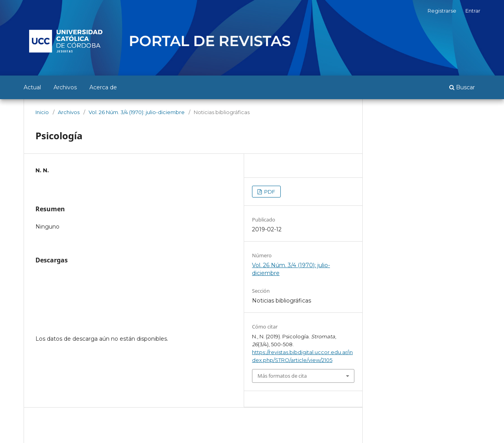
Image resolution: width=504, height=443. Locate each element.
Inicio (42, 112)
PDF (269, 192)
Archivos (65, 87)
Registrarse (442, 11)
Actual (32, 87)
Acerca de (103, 87)
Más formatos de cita (282, 376)
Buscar (462, 87)
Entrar (473, 11)
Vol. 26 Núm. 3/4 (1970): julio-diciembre (137, 112)
